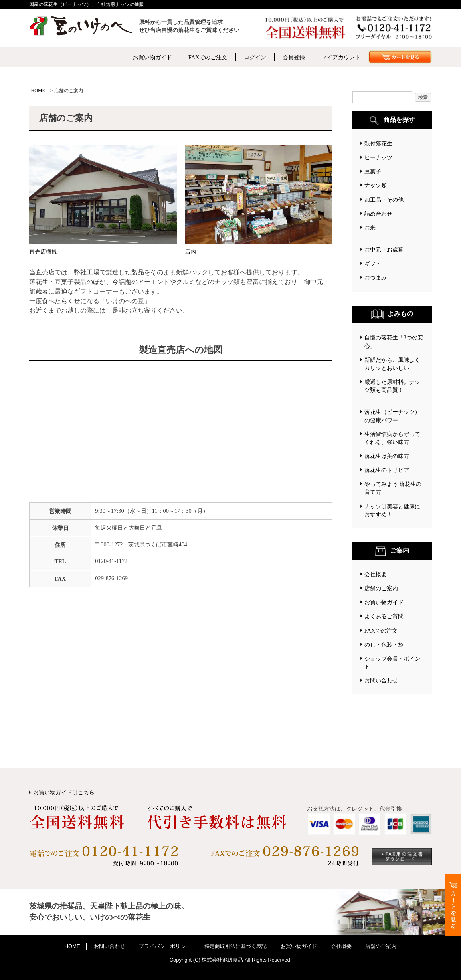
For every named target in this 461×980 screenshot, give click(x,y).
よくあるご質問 (384, 616)
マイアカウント (341, 57)
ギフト (373, 264)
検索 (423, 97)
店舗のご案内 (381, 588)
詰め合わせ (378, 214)
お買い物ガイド (152, 57)
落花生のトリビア (387, 470)
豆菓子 (373, 171)
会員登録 (294, 57)
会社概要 (376, 574)
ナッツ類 (376, 185)
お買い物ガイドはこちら (64, 792)
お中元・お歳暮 (384, 250)
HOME (38, 91)
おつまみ (376, 278)
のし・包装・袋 (384, 645)
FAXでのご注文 (208, 57)
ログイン (255, 57)
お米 (370, 228)
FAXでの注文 (381, 631)
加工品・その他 (384, 200)
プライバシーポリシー (165, 946)
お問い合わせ (381, 680)
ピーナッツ (378, 157)
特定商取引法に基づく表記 (235, 946)
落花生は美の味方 (387, 456)
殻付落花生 (378, 143)
